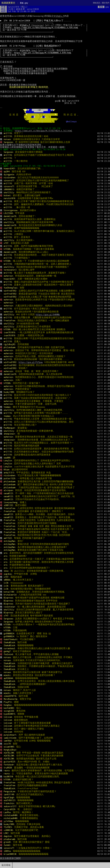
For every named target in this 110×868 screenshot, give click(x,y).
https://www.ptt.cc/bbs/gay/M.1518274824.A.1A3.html (44, 131)
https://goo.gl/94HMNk (48, 314)
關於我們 (106, 3)
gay (24, 3)
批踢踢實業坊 (8, 3)
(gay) (28, 50)
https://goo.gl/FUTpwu (31, 362)
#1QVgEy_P (59, 16)
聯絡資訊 (97, 3)
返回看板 (6, 865)
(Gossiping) (32, 25)
